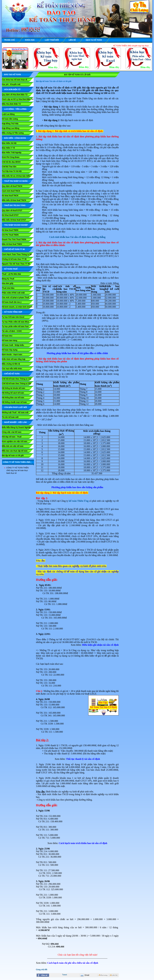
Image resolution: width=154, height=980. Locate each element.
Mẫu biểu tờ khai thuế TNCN (14, 200)
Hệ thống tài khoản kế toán (14, 388)
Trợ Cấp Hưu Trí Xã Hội (12, 171)
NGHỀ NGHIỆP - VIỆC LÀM (15, 422)
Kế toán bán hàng (10, 341)
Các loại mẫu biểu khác (12, 369)
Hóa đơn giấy (8, 283)
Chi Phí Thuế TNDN (10, 235)
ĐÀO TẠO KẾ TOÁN (13, 75)
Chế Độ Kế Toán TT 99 (14, 249)
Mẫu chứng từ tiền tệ (11, 364)
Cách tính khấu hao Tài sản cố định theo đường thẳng (77, 237)
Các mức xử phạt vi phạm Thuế (15, 297)
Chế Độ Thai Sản (9, 167)
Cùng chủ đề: (42, 970)
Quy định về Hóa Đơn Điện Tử (15, 95)
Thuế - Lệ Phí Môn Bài (11, 274)
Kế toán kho (7, 336)
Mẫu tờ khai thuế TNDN (12, 244)
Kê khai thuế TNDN (10, 230)
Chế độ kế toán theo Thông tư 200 (17, 384)
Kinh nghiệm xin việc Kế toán (15, 441)
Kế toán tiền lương (10, 119)
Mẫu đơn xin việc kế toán (13, 446)
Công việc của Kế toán (12, 432)
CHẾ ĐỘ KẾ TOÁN (12, 374)
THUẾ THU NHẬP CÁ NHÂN (16, 181)
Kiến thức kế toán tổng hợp (14, 359)
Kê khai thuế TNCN (10, 196)
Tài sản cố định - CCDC (12, 331)
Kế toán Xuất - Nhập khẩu (13, 345)
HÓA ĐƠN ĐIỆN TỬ (12, 90)
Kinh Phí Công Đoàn (11, 157)
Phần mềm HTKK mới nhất (13, 293)
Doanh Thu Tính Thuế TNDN (14, 240)
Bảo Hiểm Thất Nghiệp (12, 153)
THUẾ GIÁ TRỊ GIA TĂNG (15, 205)
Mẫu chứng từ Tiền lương (13, 133)
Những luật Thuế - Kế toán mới (15, 412)
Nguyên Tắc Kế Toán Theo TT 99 (16, 264)
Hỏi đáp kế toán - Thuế (12, 437)
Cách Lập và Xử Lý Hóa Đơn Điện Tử (18, 99)
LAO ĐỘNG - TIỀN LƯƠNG (15, 109)
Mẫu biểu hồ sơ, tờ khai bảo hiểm (16, 176)
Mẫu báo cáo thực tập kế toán (15, 451)
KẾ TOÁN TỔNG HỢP (13, 312)
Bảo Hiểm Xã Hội (9, 143)
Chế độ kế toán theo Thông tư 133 (17, 379)
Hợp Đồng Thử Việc (10, 124)
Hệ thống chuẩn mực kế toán (14, 402)
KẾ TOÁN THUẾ (11, 269)
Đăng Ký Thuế (8, 279)
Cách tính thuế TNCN (11, 191)
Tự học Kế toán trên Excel (13, 317)
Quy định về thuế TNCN (12, 186)
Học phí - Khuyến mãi (11, 84)
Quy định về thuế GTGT (12, 211)
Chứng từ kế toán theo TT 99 (14, 259)
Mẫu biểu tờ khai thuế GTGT (14, 220)
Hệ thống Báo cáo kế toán (13, 398)
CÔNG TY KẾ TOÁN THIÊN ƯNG (17, 462)
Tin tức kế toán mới (10, 417)
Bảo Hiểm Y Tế (8, 148)
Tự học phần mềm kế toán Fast (15, 326)
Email (87, 975)
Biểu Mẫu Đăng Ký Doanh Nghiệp (16, 427)
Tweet (65, 975)
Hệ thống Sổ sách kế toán (13, 393)
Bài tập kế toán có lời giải (13, 456)
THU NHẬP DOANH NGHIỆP (16, 225)
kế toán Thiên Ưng (79, 501)
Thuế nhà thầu (8, 288)
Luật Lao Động (8, 114)
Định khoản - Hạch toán (12, 355)
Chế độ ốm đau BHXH (11, 162)
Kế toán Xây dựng (10, 350)
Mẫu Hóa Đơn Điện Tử (11, 104)
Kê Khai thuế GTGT (10, 215)
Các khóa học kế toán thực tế (15, 80)
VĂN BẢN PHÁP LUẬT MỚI (16, 407)
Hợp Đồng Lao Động (11, 128)
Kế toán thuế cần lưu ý (12, 302)
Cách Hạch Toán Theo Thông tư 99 (17, 254)
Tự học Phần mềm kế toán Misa (15, 322)
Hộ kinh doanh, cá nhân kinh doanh (17, 307)
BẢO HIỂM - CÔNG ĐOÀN (15, 138)
